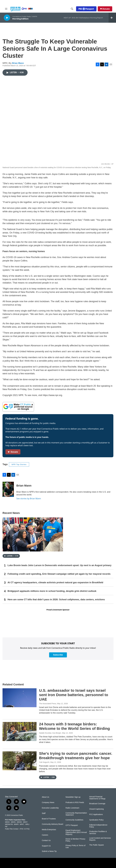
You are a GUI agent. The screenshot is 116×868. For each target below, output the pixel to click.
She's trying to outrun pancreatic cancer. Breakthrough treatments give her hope (76, 756)
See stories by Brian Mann (29, 499)
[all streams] (112, 18)
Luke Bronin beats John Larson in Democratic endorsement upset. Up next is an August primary (60, 565)
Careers (45, 835)
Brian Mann (18, 63)
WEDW (19, 822)
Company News (48, 802)
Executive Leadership (50, 808)
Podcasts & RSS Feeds (75, 802)
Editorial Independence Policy (98, 826)
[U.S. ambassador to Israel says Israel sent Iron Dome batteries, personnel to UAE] (20, 698)
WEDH (7, 822)
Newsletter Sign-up (73, 797)
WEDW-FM (9, 824)
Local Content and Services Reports (100, 839)
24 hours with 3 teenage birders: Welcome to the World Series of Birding (74, 726)
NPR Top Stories (19, 464)
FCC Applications (96, 814)
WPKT (22, 824)
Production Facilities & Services (98, 833)
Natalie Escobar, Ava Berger (50, 733)
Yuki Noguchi (44, 762)
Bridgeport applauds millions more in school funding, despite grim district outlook (52, 591)
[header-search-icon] (72, 9)
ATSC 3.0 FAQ (24, 829)
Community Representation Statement (76, 814)
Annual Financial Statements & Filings (97, 798)
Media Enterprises (49, 830)
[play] (7, 18)
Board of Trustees (49, 819)
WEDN (13, 822)
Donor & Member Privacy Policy (75, 840)
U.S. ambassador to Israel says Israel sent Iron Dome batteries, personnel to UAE (74, 695)
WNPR (16, 824)
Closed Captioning (96, 809)
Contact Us (46, 840)
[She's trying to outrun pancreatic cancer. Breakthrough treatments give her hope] (20, 761)
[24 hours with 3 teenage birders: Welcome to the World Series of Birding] (20, 731)
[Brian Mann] (8, 489)
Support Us (46, 846)
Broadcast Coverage (97, 804)
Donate (106, 9)
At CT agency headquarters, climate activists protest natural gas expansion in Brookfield (55, 582)
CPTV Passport (72, 825)
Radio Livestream (72, 808)
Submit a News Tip (49, 851)
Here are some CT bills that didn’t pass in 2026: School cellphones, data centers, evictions (56, 600)
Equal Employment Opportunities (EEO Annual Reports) (76, 832)
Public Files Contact (12, 829)
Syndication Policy (96, 820)
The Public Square (97, 845)
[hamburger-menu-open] (6, 9)
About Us (45, 797)
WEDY (25, 822)
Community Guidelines (74, 820)
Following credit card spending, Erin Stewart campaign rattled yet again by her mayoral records (59, 574)
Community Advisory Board (52, 824)
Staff (44, 813)
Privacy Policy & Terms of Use (76, 846)
